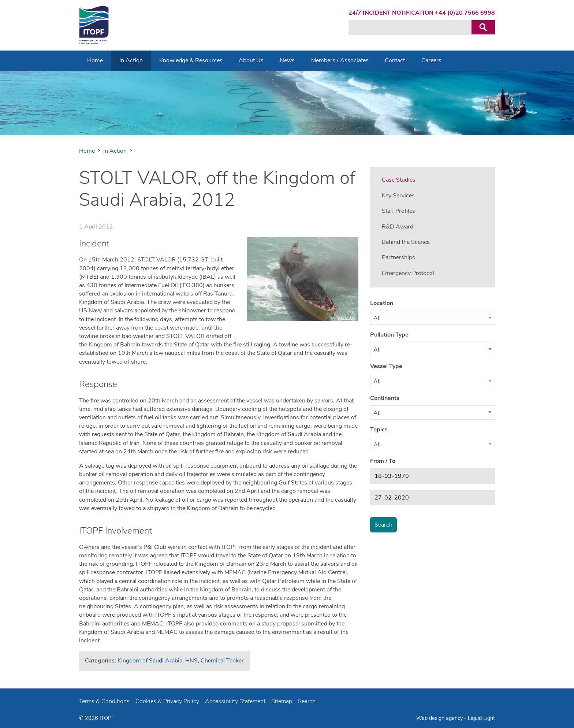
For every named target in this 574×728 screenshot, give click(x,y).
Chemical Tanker (222, 661)
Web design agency (440, 718)
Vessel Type (386, 366)
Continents (385, 398)
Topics (379, 430)
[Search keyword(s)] (410, 27)
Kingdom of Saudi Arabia (150, 661)
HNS (191, 661)
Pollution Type (389, 335)
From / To (383, 461)
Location (382, 303)
